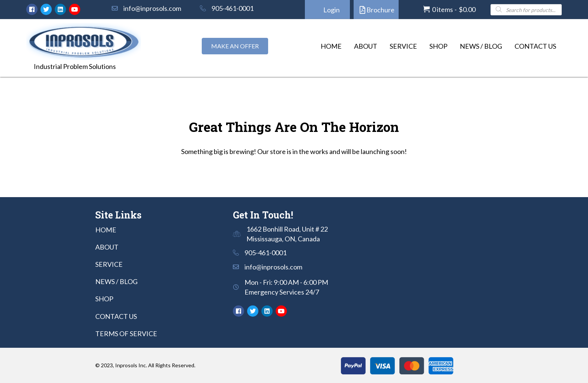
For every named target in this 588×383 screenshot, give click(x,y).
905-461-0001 (232, 8)
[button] (32, 9)
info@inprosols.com (152, 8)
